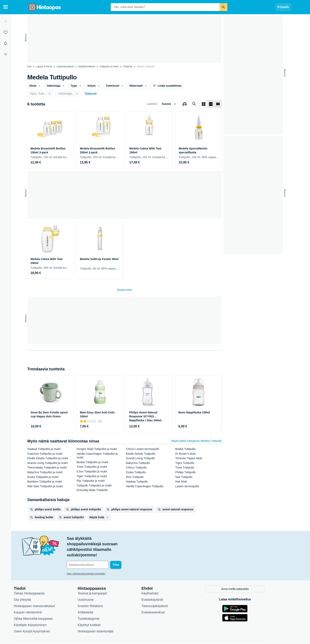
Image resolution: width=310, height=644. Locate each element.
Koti (29, 67)
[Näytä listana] (211, 104)
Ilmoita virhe (124, 290)
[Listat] (6, 32)
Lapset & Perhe (44, 67)
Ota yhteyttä (38, 586)
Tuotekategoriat (104, 605)
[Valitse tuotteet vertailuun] (185, 104)
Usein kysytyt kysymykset (48, 617)
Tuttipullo (128, 67)
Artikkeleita (101, 598)
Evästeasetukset (169, 598)
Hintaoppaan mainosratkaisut (50, 592)
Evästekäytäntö (168, 586)
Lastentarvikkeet (65, 67)
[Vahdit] (6, 43)
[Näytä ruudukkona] (204, 104)
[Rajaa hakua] (6, 54)
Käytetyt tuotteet (105, 611)
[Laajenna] (6, 21)
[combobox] (165, 7)
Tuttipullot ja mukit (109, 67)
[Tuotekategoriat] (6, 7)
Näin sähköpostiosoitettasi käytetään (102, 557)
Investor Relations (106, 592)
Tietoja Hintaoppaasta (45, 579)
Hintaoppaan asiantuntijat (111, 617)
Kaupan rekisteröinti (44, 598)
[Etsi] (223, 7)
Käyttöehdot (166, 579)
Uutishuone (102, 586)
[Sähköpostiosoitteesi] (109, 548)
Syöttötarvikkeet (86, 67)
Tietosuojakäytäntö (171, 592)
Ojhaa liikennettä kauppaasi (49, 605)
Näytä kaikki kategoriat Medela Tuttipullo (197, 441)
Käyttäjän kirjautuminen (46, 611)
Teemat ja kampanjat (108, 579)
